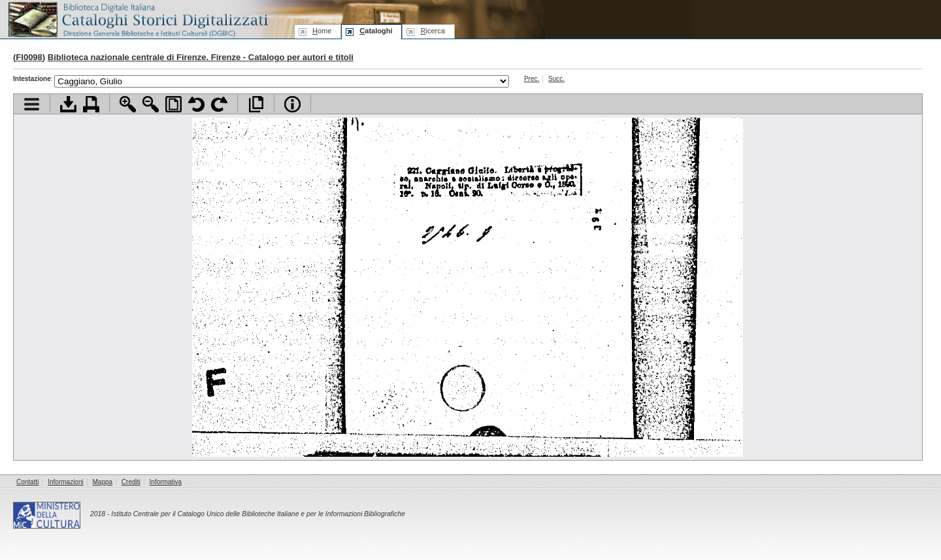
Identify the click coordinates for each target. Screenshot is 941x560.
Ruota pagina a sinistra (196, 104)
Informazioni (65, 482)
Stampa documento (91, 104)
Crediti (131, 482)
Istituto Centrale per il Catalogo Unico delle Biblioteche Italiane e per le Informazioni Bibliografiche (258, 514)
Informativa (166, 482)
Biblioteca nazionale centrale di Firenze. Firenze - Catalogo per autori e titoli (201, 57)
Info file (292, 104)
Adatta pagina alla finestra (173, 104)
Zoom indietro (151, 104)
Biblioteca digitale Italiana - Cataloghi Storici (137, 19)
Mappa (103, 482)
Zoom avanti (128, 104)
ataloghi (376, 31)
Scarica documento (68, 104)
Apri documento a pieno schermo (256, 104)
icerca (432, 31)
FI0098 (29, 57)
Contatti (27, 482)
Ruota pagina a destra (219, 104)
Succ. (556, 79)
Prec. (532, 79)
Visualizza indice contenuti (32, 104)
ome (322, 31)
